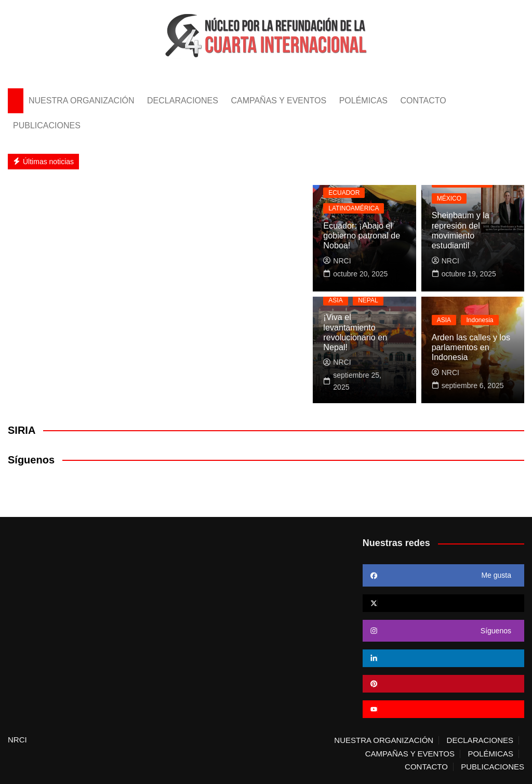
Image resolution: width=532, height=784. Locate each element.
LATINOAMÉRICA (354, 209)
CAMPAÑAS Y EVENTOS (278, 101)
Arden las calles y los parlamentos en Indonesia (471, 347)
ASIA (335, 310)
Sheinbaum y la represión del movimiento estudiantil (473, 236)
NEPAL (368, 310)
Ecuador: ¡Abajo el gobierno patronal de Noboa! (361, 236)
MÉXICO (449, 209)
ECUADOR (344, 193)
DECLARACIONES (183, 101)
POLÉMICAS (363, 101)
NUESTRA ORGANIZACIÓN (82, 101)
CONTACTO (423, 101)
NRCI (337, 261)
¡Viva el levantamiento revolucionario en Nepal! (364, 337)
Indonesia (480, 321)
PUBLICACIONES (47, 125)
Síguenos (31, 460)
